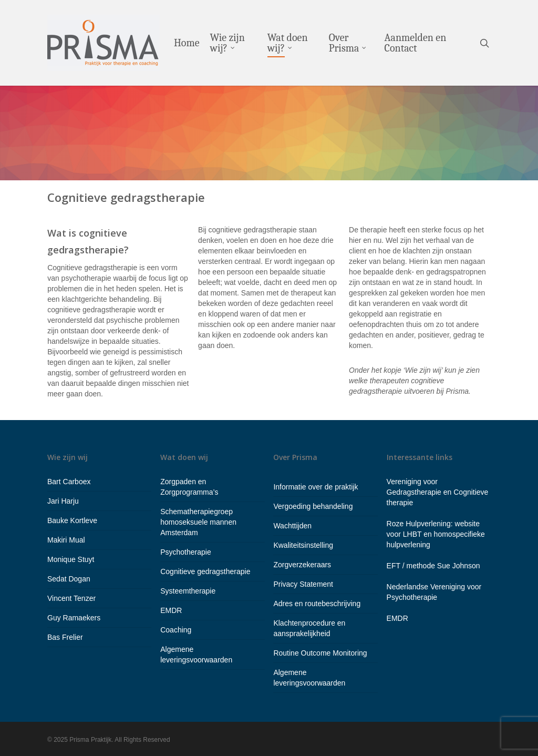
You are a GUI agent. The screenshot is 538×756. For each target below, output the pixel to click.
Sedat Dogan (69, 579)
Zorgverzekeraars (302, 565)
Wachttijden (292, 526)
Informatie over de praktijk (315, 487)
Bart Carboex (69, 482)
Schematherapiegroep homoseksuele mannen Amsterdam (198, 522)
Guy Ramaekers (74, 618)
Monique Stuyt (71, 559)
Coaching (176, 630)
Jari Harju (63, 501)
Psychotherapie (186, 552)
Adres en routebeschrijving (317, 604)
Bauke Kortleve (72, 520)
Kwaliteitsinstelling (303, 545)
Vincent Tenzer (71, 598)
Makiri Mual (66, 540)
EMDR (171, 610)
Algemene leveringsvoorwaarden (196, 655)
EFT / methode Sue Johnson (433, 566)
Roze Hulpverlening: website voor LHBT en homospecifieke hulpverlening (436, 534)
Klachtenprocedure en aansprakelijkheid (309, 628)
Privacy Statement (303, 584)
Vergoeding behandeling (313, 506)
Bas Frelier (65, 637)
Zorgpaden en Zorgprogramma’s (189, 487)
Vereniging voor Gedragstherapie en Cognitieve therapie (438, 492)
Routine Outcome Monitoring (320, 653)
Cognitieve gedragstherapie (205, 571)
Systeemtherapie (188, 591)
